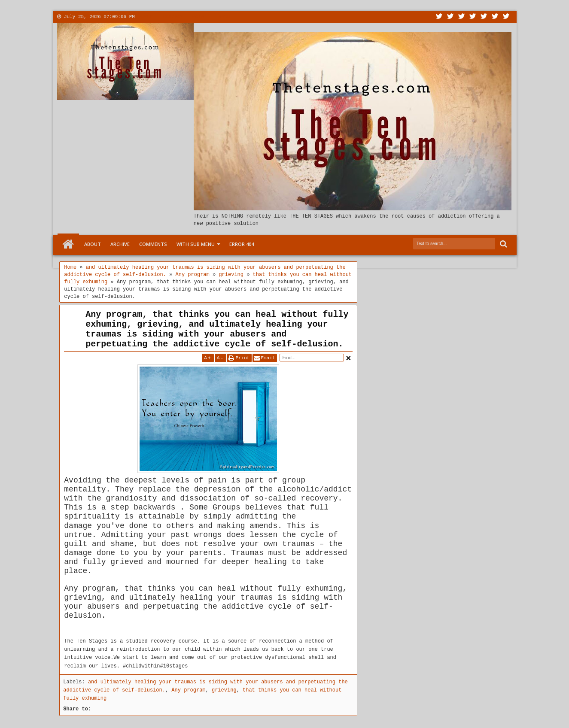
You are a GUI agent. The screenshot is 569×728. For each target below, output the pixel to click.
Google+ (462, 17)
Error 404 (242, 244)
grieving (224, 690)
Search (503, 244)
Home (68, 244)
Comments (153, 244)
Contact (173, 17)
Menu (224, 17)
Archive (120, 244)
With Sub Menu (196, 244)
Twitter (439, 17)
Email (268, 358)
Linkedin (484, 17)
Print (242, 358)
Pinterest (506, 17)
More (198, 17)
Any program (188, 690)
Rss (473, 17)
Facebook (450, 17)
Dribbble (495, 17)
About (147, 17)
